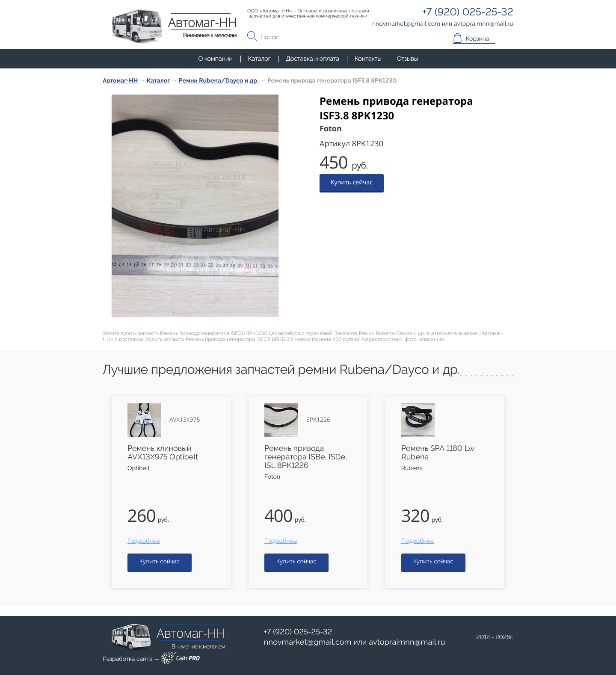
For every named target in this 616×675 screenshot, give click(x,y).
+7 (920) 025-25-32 (298, 632)
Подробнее (144, 541)
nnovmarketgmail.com (308, 642)
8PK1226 (318, 420)
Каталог (259, 59)
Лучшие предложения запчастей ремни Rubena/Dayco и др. (281, 370)
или (355, 642)
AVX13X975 (185, 420)
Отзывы (407, 59)
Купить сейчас (352, 182)
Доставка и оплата (312, 59)
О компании (215, 59)
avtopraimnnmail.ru (407, 642)
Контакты (368, 59)
